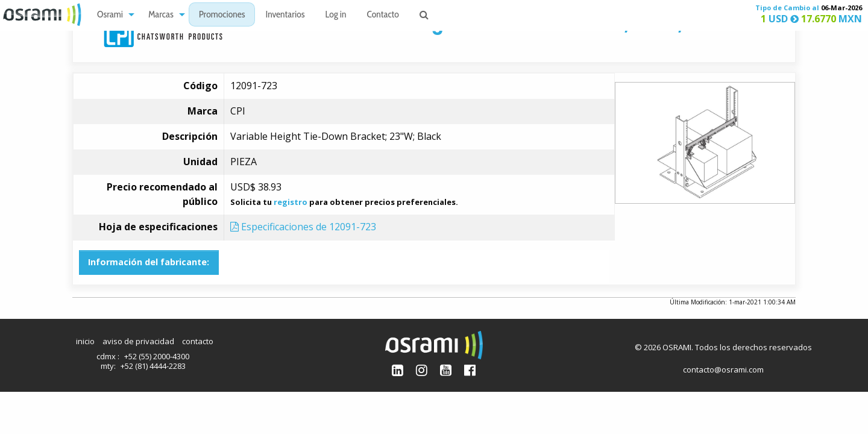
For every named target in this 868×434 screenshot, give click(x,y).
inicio (85, 341)
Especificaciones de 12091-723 (303, 227)
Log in (336, 15)
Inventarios (285, 15)
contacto (198, 341)
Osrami (110, 15)
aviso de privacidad (138, 341)
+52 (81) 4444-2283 (153, 366)
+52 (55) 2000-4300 (157, 356)
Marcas (161, 15)
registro (291, 202)
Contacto (383, 15)
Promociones (222, 15)
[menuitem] (112, 15)
